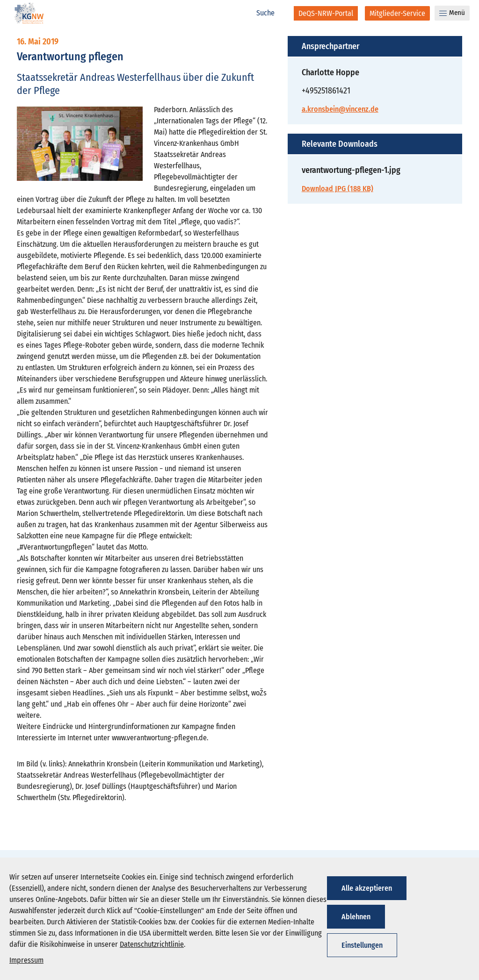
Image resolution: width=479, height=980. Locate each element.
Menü (452, 13)
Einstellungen (362, 945)
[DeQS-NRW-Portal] (326, 13)
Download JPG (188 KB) (337, 189)
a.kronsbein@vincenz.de (340, 109)
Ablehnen (356, 917)
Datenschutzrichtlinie (152, 944)
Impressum (26, 960)
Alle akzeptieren (367, 888)
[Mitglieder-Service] (397, 13)
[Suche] (270, 13)
